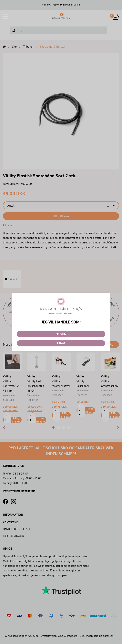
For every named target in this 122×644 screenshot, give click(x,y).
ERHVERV (61, 334)
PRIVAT (61, 343)
